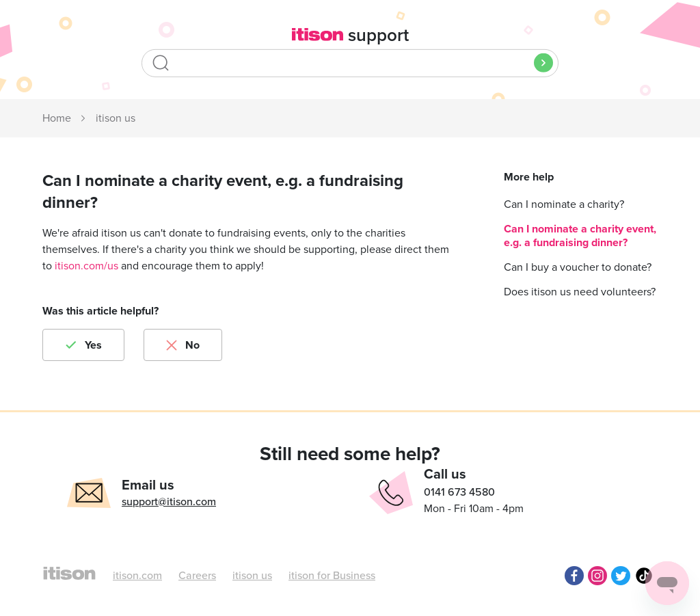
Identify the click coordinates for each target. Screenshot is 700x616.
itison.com (137, 576)
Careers (197, 576)
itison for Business (332, 576)
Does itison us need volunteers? (580, 292)
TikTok (644, 576)
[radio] (83, 345)
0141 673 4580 (459, 492)
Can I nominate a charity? (564, 204)
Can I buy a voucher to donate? (578, 267)
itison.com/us (86, 266)
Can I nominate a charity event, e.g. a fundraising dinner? (580, 236)
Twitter (621, 576)
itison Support (57, 119)
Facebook (574, 576)
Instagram (597, 576)
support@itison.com (169, 502)
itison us (116, 118)
